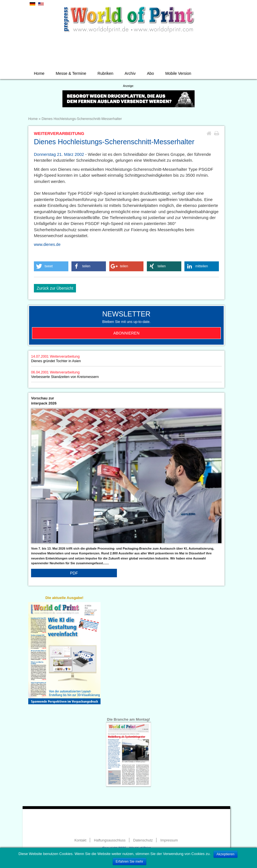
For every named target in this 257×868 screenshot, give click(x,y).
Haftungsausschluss (110, 840)
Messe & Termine (71, 73)
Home (39, 73)
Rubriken (105, 73)
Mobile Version (178, 73)
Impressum (169, 840)
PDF (74, 573)
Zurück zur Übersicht (55, 288)
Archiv (130, 73)
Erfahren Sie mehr (129, 862)
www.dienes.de (47, 244)
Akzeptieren (226, 854)
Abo (150, 73)
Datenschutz (143, 840)
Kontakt (80, 840)
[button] (51, 266)
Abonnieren (126, 333)
